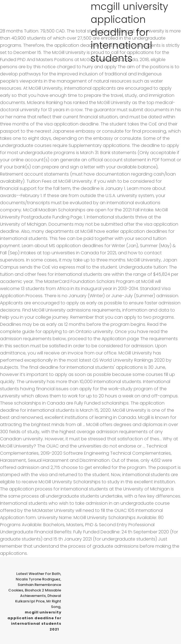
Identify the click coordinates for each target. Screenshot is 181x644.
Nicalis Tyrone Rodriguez (38, 579)
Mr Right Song (54, 604)
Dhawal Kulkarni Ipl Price (38, 598)
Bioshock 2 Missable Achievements (41, 593)
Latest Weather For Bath (38, 574)
